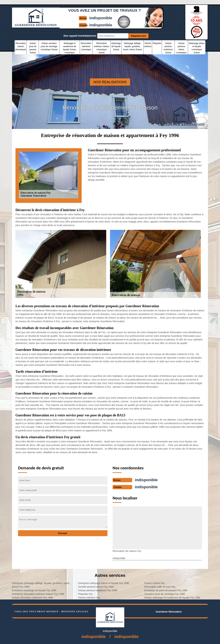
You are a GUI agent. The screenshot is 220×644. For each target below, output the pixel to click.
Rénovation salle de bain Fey (160, 586)
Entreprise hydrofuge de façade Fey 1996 (34, 590)
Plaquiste (157, 43)
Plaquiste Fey (86, 594)
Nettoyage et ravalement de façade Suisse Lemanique (70, 48)
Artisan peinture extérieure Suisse (168, 48)
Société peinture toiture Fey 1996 (96, 586)
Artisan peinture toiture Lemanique (181, 48)
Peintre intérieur (148, 45)
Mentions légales (75, 611)
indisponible (101, 18)
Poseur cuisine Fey (154, 583)
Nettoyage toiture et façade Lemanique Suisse (197, 48)
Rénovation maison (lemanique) (21, 46)
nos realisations (110, 82)
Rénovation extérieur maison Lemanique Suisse (102, 48)
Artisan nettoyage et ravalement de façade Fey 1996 (172, 597)
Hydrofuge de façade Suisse (116, 46)
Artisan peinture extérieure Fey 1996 (98, 590)
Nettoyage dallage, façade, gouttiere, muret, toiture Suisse (133, 46)
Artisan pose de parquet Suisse (33, 48)
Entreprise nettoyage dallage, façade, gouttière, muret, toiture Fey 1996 (41, 585)
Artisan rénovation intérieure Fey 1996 (32, 597)
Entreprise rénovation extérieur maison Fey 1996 (38, 594)
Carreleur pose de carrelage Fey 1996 (165, 594)
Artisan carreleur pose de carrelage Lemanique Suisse (49, 46)
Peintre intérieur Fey (89, 597)
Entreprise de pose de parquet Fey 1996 (166, 590)
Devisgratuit (125, 21)
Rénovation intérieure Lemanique (86, 46)
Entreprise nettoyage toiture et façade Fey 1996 (104, 583)
